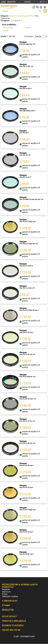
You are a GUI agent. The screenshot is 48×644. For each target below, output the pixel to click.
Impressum (6, 592)
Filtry (32, 16)
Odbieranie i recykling (10, 596)
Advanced (7, 28)
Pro (27, 28)
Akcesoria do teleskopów (19, 16)
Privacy (5, 594)
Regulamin (6, 589)
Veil (5, 31)
